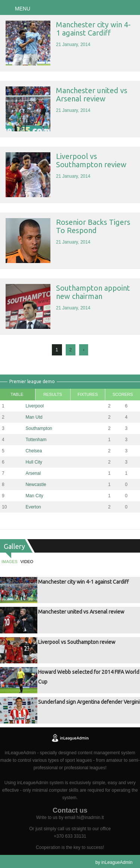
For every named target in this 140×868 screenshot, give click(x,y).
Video (27, 562)
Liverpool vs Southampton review (91, 160)
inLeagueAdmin (117, 862)
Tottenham (36, 440)
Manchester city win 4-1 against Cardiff (93, 29)
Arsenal (33, 473)
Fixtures (88, 394)
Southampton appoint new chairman (93, 292)
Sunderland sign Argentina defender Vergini (89, 702)
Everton (33, 507)
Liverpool (35, 406)
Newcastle (36, 485)
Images (10, 562)
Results (53, 394)
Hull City (34, 462)
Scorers (122, 394)
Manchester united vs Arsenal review (92, 94)
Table (17, 394)
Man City (34, 496)
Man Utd (34, 417)
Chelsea (34, 451)
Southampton (39, 428)
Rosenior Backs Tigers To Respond (93, 226)
